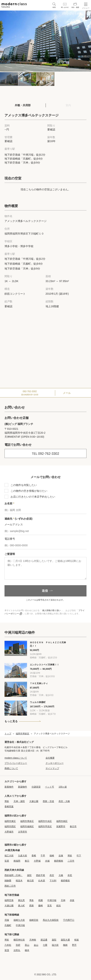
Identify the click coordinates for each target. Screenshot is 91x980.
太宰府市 (23, 832)
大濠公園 (34, 801)
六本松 (8, 945)
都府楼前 (65, 881)
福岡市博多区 (23, 734)
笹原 (7, 861)
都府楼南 (59, 861)
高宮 (52, 875)
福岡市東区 (10, 821)
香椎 (34, 856)
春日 (27, 861)
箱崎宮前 (34, 920)
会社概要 (50, 758)
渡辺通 (44, 940)
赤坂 (72, 900)
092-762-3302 (45, 454)
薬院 (29, 875)
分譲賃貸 (36, 787)
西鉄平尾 (41, 875)
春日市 (73, 826)
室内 (68, 105)
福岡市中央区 (45, 821)
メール (67, 393)
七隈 (45, 945)
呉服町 (8, 925)
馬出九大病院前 (51, 920)
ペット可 (50, 787)
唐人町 (21, 906)
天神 (63, 900)
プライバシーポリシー (16, 763)
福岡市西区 (10, 826)
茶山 (27, 945)
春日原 (30, 881)
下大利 (53, 881)
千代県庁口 (69, 920)
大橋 (61, 875)
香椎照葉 (9, 807)
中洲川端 (52, 900)
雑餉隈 (8, 881)
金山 (36, 945)
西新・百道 (48, 801)
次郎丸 (17, 950)
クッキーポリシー (55, 763)
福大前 (55, 945)
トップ (8, 734)
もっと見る (11, 721)
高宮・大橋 (64, 801)
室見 (50, 906)
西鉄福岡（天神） (14, 875)
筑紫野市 (61, 826)
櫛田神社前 (19, 940)
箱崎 (52, 856)
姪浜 (59, 906)
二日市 (71, 861)
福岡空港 (9, 900)
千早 (43, 856)
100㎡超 (63, 787)
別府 (18, 945)
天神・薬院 (19, 801)
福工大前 (9, 856)
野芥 (74, 945)
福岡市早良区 (45, 826)
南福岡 (17, 861)
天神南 (33, 940)
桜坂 (77, 940)
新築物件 (23, 787)
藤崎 (41, 906)
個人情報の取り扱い (52, 610)
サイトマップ (52, 768)
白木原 (42, 881)
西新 (32, 906)
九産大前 (23, 856)
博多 (7, 801)
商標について (11, 768)
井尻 (70, 875)
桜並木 (19, 881)
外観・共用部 (23, 105)
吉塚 (61, 856)
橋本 (27, 950)
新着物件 (9, 787)
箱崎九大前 (19, 920)
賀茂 (7, 950)
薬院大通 (65, 940)
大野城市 (9, 832)
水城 (47, 861)
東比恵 (21, 900)
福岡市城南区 (27, 826)
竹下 (79, 856)
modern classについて (16, 758)
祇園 (41, 900)
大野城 (37, 861)
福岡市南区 (62, 821)
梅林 (65, 945)
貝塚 (7, 920)
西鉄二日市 (10, 886)
